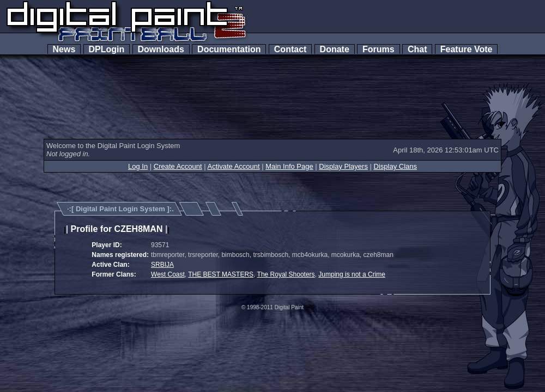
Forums (378, 49)
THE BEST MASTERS (221, 274)
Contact (290, 49)
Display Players (343, 166)
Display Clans (395, 166)
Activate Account (234, 166)
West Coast (168, 274)
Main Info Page (289, 166)
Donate (335, 49)
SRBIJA (162, 265)
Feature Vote (467, 49)
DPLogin (107, 49)
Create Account (178, 166)
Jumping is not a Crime (352, 274)
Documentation (229, 49)
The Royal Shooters (286, 274)
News (64, 49)
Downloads (161, 49)
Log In (138, 166)
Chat (417, 49)
